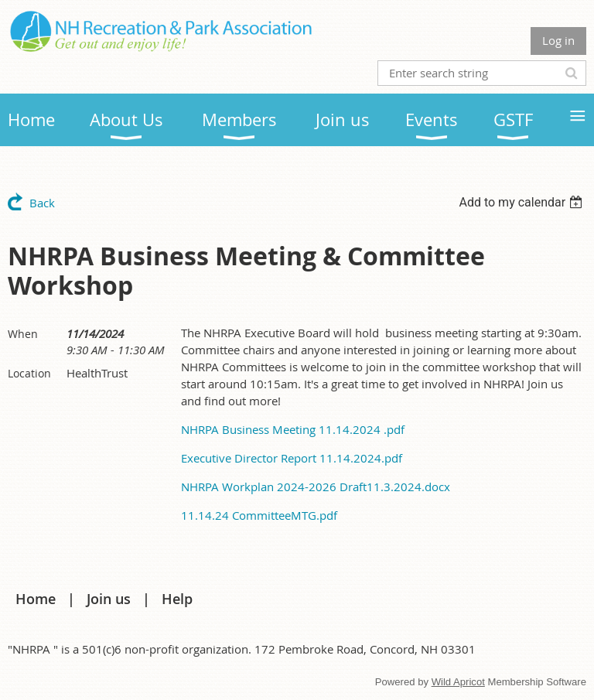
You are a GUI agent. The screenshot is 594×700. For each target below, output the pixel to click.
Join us (109, 599)
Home (36, 599)
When (23, 334)
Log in (558, 40)
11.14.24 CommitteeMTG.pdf (259, 515)
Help (177, 599)
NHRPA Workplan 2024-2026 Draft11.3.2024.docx (316, 487)
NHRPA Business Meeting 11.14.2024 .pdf (293, 429)
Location (29, 373)
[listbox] (522, 202)
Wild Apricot (458, 682)
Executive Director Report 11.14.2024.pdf (292, 458)
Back (42, 203)
